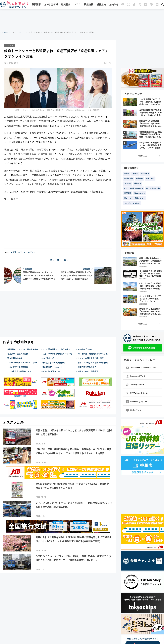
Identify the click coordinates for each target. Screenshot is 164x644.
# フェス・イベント (27, 252)
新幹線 (127, 174)
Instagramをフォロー (137, 376)
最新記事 (36, 5)
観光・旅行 (150, 179)
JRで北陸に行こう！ (51, 358)
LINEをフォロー (134, 410)
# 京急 (14, 252)
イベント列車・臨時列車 (134, 188)
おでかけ (128, 183)
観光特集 (66, 5)
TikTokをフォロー (135, 385)
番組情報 (89, 5)
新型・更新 (129, 179)
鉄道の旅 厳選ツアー (51, 371)
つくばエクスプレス (132, 203)
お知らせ (114, 5)
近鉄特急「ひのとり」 (87, 349)
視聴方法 (101, 5)
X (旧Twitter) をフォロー (138, 393)
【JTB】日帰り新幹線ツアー (19, 371)
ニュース (19, 32)
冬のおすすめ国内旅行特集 (54, 363)
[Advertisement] (82, 20)
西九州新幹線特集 (15, 358)
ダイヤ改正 (145, 174)
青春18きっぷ (139, 193)
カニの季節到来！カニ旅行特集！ (56, 349)
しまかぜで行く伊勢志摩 (18, 367)
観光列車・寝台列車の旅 (18, 354)
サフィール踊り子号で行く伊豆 (91, 358)
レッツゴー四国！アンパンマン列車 (22, 363)
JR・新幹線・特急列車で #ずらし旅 (93, 354)
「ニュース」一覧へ (58, 260)
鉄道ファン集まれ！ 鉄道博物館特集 (93, 363)
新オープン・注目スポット (135, 198)
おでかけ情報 (51, 5)
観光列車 (139, 179)
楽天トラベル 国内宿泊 (88, 371)
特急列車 (138, 183)
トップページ (5, 32)
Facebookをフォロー (137, 402)
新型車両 (128, 193)
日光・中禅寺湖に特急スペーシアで (57, 354)
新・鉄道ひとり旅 (153, 188)
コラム (77, 5)
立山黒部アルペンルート (53, 367)
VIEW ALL (143, 156)
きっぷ (135, 174)
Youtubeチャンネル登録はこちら (141, 368)
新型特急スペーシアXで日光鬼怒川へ (23, 349)
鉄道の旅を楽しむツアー (88, 367)
